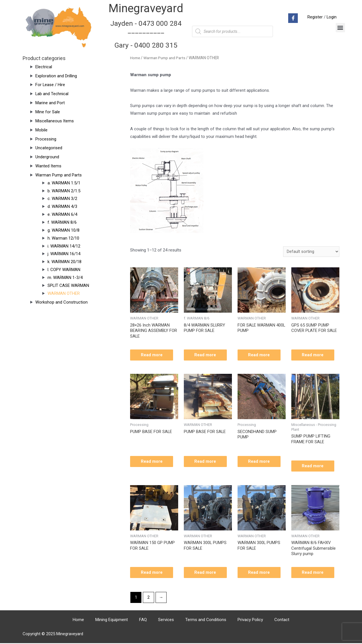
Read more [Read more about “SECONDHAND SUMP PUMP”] (260, 462)
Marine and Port (50, 103)
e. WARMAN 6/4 (62, 214)
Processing (46, 139)
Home (135, 58)
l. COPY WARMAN (64, 270)
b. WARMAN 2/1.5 (64, 191)
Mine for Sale (48, 112)
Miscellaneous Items (55, 121)
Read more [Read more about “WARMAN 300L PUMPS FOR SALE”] (206, 573)
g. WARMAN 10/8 (63, 230)
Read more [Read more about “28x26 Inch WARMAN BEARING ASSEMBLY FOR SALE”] (152, 355)
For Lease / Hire (50, 85)
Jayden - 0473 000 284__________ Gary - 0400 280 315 (146, 34)
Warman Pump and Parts (59, 175)
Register (315, 17)
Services (166, 620)
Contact (282, 620)
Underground (47, 157)
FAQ (143, 620)
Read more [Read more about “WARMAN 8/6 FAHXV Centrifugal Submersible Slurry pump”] (313, 573)
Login (331, 17)
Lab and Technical (52, 94)
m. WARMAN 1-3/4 (65, 278)
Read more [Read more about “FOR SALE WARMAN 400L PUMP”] (260, 355)
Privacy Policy (250, 620)
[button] (340, 28)
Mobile (41, 130)
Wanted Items (48, 166)
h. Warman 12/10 (63, 238)
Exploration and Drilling (56, 76)
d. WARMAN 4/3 (62, 206)
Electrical (44, 67)
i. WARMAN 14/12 (64, 246)
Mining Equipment (112, 620)
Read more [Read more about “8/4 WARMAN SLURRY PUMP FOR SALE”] (206, 355)
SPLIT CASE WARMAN (68, 285)
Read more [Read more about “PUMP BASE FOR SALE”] (152, 462)
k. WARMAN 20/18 (64, 262)
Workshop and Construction (62, 302)
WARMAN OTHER (64, 293)
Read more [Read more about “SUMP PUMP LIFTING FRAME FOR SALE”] (313, 466)
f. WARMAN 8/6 (62, 222)
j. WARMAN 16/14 (64, 254)
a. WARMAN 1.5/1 (64, 183)
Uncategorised (49, 148)
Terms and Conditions (206, 620)
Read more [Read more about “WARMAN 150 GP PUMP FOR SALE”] (152, 573)
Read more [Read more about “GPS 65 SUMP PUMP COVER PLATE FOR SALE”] (313, 355)
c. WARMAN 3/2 (62, 199)
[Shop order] (311, 252)
